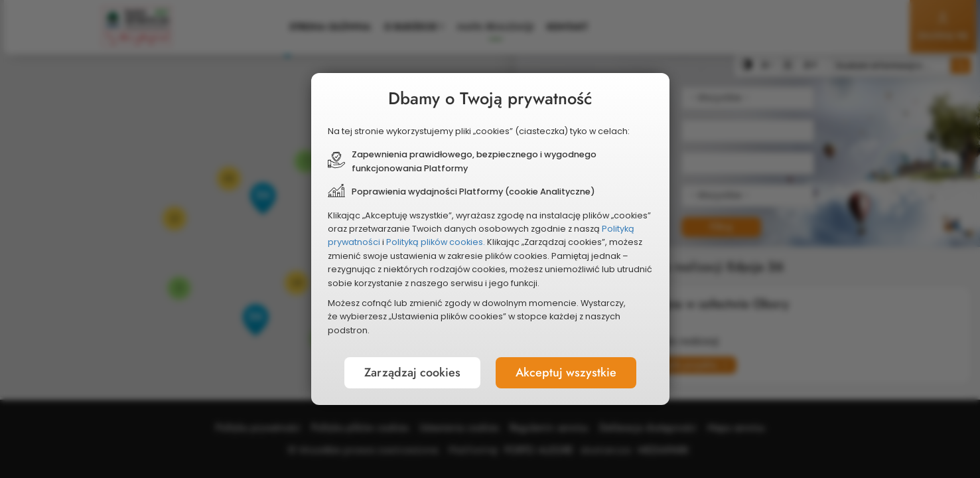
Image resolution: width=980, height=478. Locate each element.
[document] (490, 239)
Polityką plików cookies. (442, 242)
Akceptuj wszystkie (557, 357)
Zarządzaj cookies (421, 357)
